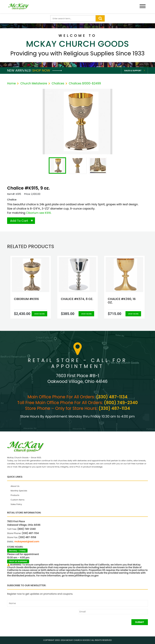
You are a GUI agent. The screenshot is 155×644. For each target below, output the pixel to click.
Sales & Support (133, 71)
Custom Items (17, 500)
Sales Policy (16, 504)
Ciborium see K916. (39, 213)
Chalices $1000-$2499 (85, 83)
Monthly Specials (19, 491)
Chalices (58, 83)
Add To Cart (19, 221)
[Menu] (143, 7)
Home (11, 83)
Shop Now (47, 70)
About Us (15, 486)
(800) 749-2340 (121, 403)
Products (15, 495)
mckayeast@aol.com (27, 542)
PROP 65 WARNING (18, 561)
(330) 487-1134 (112, 397)
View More (39, 314)
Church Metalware (34, 83)
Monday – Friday (17, 551)
